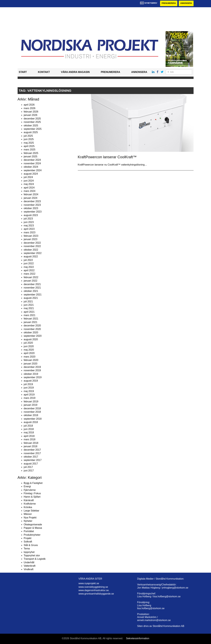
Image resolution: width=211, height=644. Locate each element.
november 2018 (32, 412)
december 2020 (32, 326)
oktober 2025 (31, 126)
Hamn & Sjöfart (32, 497)
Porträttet (29, 531)
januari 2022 (31, 281)
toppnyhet (29, 552)
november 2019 (32, 371)
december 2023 (32, 201)
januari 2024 (31, 198)
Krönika (28, 507)
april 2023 (29, 229)
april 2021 (29, 312)
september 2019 (33, 377)
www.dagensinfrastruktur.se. (94, 590)
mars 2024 (30, 191)
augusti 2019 (31, 381)
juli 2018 (28, 426)
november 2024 (32, 163)
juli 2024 (28, 177)
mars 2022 (30, 274)
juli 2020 (28, 343)
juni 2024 (29, 181)
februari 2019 (31, 402)
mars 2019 (30, 398)
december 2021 (32, 284)
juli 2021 (28, 302)
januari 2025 (31, 156)
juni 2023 (29, 222)
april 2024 (29, 188)
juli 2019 (28, 384)
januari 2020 (31, 364)
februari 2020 (31, 360)
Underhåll (29, 562)
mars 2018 (30, 439)
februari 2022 (31, 277)
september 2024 (33, 170)
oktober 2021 (31, 291)
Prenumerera (168, 3)
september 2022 (33, 253)
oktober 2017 (31, 457)
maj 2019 (29, 391)
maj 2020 (29, 350)
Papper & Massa (33, 528)
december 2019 (32, 367)
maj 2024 (29, 184)
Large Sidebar (32, 511)
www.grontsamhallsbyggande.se (96, 594)
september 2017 (33, 460)
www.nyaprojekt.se (89, 583)
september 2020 (33, 336)
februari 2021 (31, 319)
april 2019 (29, 395)
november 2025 (32, 122)
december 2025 (32, 119)
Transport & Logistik (35, 559)
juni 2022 (29, 263)
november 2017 (32, 453)
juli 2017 (28, 467)
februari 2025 (31, 153)
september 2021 (33, 295)
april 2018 (29, 436)
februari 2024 (31, 195)
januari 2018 (31, 446)
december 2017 (32, 450)
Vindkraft (29, 569)
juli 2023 (28, 219)
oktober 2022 (31, 250)
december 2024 (32, 160)
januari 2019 (31, 405)
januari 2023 (31, 239)
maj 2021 (29, 308)
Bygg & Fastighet (33, 483)
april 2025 (29, 146)
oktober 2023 (31, 208)
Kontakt (44, 72)
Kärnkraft (29, 500)
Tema (27, 549)
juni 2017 (29, 471)
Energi (27, 486)
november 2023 (32, 205)
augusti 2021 (31, 298)
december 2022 (32, 243)
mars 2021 (30, 315)
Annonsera (186, 3)
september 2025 (33, 129)
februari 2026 (31, 112)
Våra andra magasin (75, 72)
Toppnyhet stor (32, 555)
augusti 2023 (31, 215)
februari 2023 (31, 236)
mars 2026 (30, 108)
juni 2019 (29, 388)
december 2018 (32, 408)
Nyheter (28, 521)
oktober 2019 (31, 374)
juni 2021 (29, 305)
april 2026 (29, 105)
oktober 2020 (31, 332)
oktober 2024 (31, 167)
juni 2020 (29, 346)
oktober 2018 (31, 415)
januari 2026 (31, 115)
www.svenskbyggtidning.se (93, 587)
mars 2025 (30, 150)
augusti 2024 (31, 174)
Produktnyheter (32, 535)
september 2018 (33, 419)
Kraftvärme (30, 504)
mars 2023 (30, 232)
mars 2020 (30, 357)
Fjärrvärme (30, 490)
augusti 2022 (31, 257)
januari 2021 (31, 322)
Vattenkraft (30, 566)
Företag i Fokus (32, 493)
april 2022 (29, 270)
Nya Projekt (30, 518)
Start (23, 72)
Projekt (28, 538)
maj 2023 (29, 226)
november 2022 (32, 246)
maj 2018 (29, 433)
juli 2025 (28, 136)
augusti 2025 (31, 132)
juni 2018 (29, 429)
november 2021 (32, 288)
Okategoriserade (33, 524)
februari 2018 (31, 443)
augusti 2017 (31, 464)
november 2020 (32, 329)
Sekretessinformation (138, 638)
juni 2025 (29, 139)
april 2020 (29, 353)
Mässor (28, 514)
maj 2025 (29, 143)
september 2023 (33, 212)
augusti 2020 (31, 339)
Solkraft (28, 542)
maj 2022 (29, 267)
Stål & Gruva (31, 545)
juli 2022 (28, 260)
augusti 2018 (31, 422)
